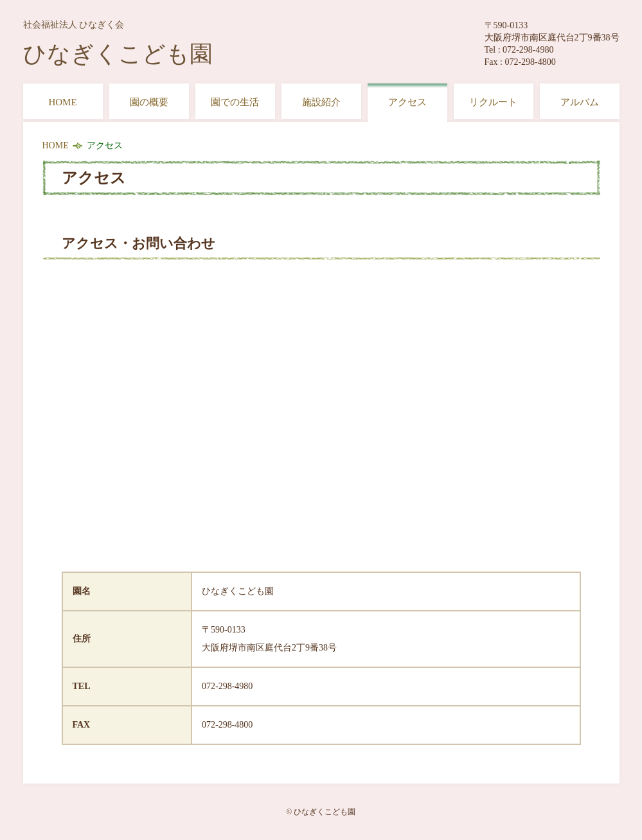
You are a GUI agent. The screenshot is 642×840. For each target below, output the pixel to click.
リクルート (493, 102)
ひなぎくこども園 (118, 43)
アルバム (580, 102)
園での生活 (235, 102)
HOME (62, 102)
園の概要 (149, 102)
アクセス (407, 102)
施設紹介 (321, 102)
